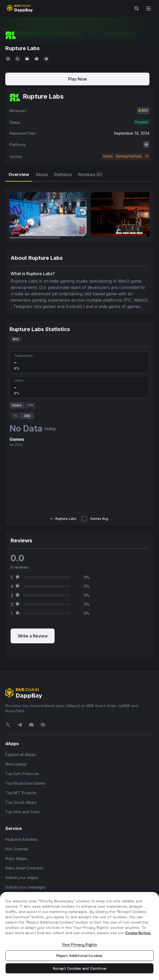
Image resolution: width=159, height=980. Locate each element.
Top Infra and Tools (23, 812)
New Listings (16, 764)
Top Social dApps (21, 802)
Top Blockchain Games (25, 783)
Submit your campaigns (26, 887)
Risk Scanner (17, 849)
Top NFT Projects (21, 793)
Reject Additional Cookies (80, 956)
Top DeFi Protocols (22, 774)
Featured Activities (21, 839)
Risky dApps (16, 858)
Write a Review (33, 636)
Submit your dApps (22, 878)
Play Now (78, 79)
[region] (79, 936)
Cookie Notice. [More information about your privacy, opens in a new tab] (138, 933)
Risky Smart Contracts (24, 868)
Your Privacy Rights (80, 944)
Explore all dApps (21, 755)
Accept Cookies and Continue (79, 968)
